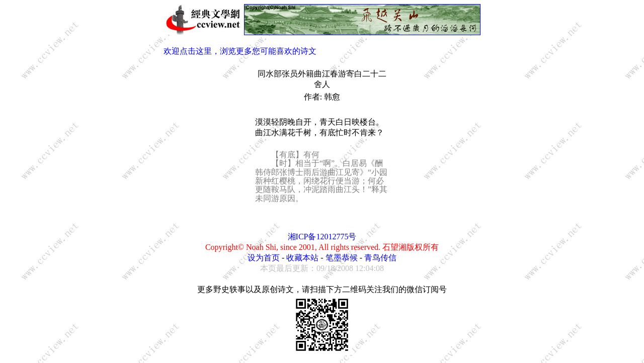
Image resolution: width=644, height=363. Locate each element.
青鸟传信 (380, 258)
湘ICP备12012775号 (322, 237)
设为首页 (264, 258)
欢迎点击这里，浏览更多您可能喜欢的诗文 (240, 51)
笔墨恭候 (342, 258)
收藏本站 (302, 258)
